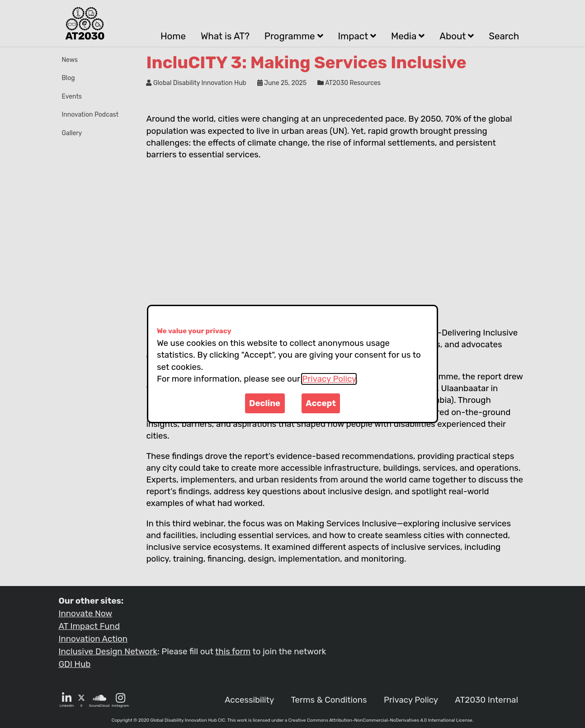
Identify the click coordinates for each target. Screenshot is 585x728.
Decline (265, 403)
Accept (321, 403)
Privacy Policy (329, 379)
